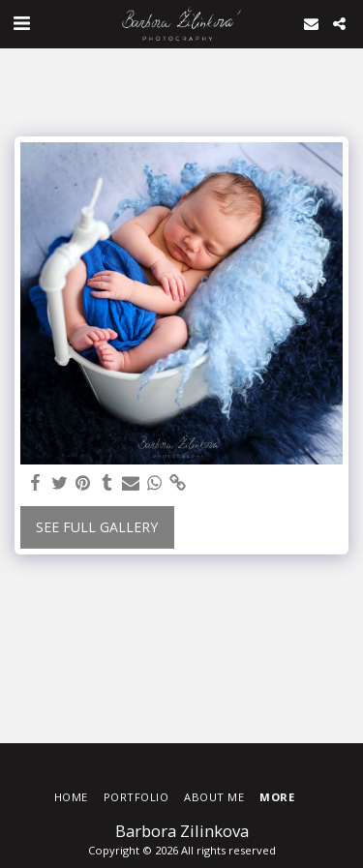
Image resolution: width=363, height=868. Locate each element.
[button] (21, 23)
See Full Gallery (97, 527)
